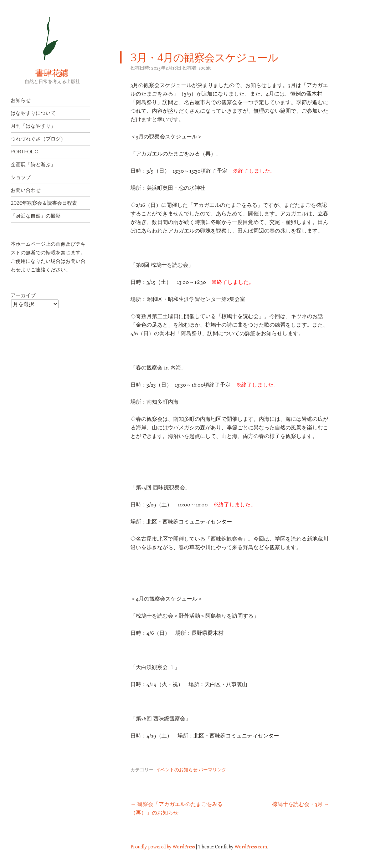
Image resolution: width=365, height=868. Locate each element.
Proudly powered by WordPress (163, 846)
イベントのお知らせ (177, 769)
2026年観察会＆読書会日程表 (44, 203)
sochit (205, 68)
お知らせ (21, 100)
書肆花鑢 (39, 73)
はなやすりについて (33, 113)
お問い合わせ (26, 190)
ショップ (21, 177)
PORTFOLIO (25, 152)
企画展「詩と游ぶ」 (33, 164)
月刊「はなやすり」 (33, 126)
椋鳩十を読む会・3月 (301, 804)
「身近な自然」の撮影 (36, 216)
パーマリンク (212, 769)
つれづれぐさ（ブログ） (38, 139)
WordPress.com (251, 846)
